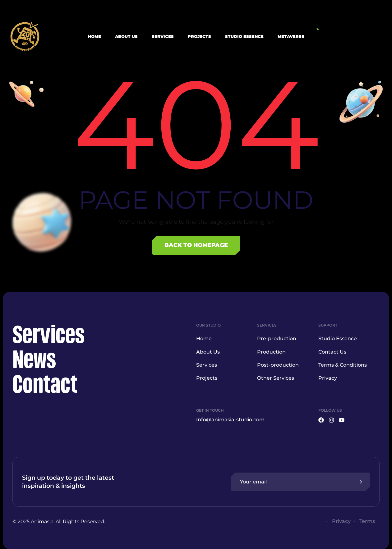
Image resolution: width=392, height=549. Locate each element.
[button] (349, 36)
